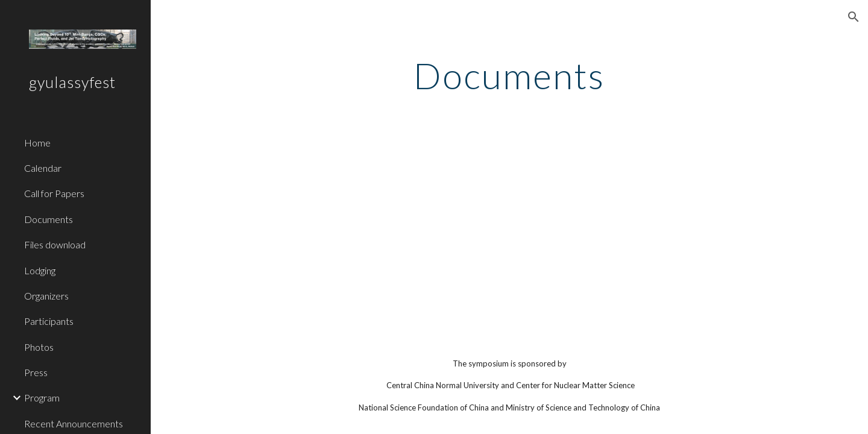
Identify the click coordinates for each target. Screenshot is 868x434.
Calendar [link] (43, 168)
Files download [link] (55, 244)
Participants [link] (49, 321)
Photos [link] (39, 347)
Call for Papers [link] (54, 193)
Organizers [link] (46, 296)
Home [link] (37, 143)
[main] (509, 75)
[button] (854, 17)
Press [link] (36, 372)
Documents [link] (49, 219)
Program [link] (42, 398)
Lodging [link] (40, 270)
